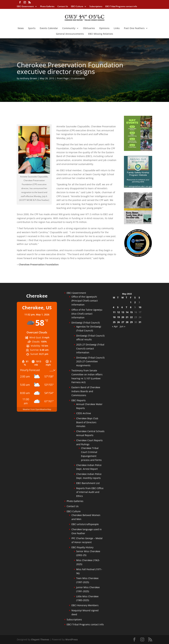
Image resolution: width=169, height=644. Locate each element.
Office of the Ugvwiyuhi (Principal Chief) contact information (85, 301)
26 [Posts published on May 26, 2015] (118, 322)
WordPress (72, 639)
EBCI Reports (79, 400)
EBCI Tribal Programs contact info (121, 7)
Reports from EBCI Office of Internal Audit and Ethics (90, 492)
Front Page (63, 78)
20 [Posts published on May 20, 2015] (123, 317)
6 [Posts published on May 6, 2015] (122, 307)
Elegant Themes (40, 639)
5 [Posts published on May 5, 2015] (118, 307)
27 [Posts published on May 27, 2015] (123, 322)
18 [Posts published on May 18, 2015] (114, 317)
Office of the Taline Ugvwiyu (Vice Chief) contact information (87, 314)
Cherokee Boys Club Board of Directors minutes (87, 422)
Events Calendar (49, 28)
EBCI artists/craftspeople (85, 524)
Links (117, 28)
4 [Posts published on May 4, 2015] (114, 307)
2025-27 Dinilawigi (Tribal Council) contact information (90, 349)
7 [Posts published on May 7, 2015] (126, 307)
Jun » (123, 326)
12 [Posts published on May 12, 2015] (118, 312)
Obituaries (89, 28)
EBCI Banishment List (88, 483)
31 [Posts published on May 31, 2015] (140, 322)
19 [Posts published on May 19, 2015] (118, 317)
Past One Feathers (134, 28)
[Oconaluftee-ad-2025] (138, 256)
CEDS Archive (84, 413)
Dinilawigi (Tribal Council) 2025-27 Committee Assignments (90, 362)
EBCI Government (25, 7)
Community (69, 28)
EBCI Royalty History (82, 547)
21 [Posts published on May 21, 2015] (127, 317)
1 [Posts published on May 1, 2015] (131, 302)
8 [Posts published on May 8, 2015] (131, 307)
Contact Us (63, 7)
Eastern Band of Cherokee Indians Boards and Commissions (86, 391)
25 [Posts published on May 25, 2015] (114, 322)
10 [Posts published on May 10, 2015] (140, 307)
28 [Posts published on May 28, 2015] (127, 322)
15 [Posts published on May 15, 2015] (131, 312)
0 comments (78, 78)
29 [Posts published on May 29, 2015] (131, 322)
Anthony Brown (29, 78)
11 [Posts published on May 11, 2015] (114, 312)
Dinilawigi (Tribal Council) (86, 323)
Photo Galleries (47, 7)
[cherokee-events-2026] (138, 150)
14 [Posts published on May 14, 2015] (127, 312)
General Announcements (70, 34)
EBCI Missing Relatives (101, 34)
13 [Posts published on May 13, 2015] (123, 312)
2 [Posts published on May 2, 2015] (135, 302)
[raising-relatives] (138, 187)
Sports (32, 28)
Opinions (104, 28)
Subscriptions (96, 7)
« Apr (115, 326)
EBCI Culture (77, 7)
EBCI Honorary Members (85, 605)
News (21, 28)
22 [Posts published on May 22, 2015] (131, 317)
